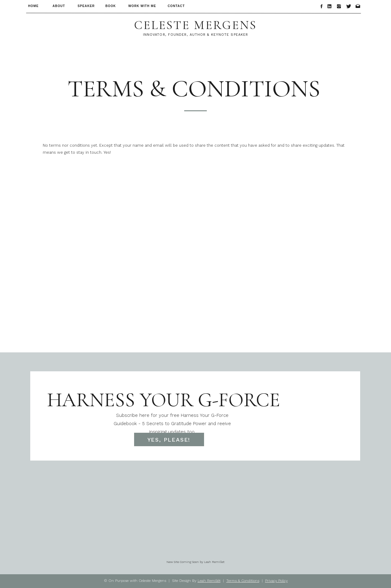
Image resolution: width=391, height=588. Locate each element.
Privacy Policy (276, 581)
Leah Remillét (209, 581)
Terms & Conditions (243, 581)
